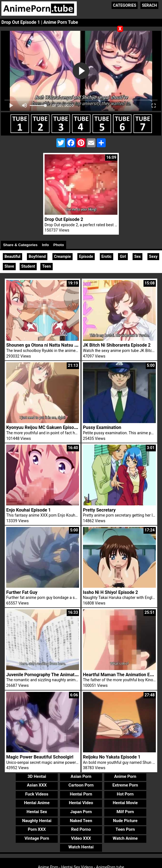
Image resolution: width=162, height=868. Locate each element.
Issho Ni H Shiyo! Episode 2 (110, 592)
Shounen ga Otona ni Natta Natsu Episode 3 (50, 345)
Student (28, 266)
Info (45, 245)
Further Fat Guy (22, 592)
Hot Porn (125, 794)
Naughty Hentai (37, 821)
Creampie (63, 256)
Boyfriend (37, 256)
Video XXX (81, 838)
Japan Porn (81, 812)
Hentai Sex (37, 812)
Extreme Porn (125, 785)
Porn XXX (37, 829)
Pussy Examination (102, 427)
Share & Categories (20, 245)
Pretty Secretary (99, 510)
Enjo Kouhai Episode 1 (28, 510)
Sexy (153, 256)
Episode (86, 256)
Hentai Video (81, 803)
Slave (9, 266)
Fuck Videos (37, 794)
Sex (137, 256)
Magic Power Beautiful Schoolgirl (40, 757)
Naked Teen (81, 821)
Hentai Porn (81, 794)
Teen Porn (125, 829)
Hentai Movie (125, 803)
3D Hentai (37, 776)
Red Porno (81, 829)
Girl (123, 256)
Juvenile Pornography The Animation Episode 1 (54, 675)
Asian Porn (81, 776)
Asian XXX (37, 785)
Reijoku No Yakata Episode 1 (112, 757)
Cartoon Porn (81, 785)
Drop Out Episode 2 (64, 219)
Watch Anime (125, 838)
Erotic (107, 256)
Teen (46, 266)
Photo (59, 245)
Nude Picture (125, 821)
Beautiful (12, 256)
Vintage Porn (37, 838)
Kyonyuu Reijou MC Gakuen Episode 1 (44, 427)
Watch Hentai (81, 847)
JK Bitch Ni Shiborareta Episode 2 (117, 345)
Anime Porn (125, 776)
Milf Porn (125, 812)
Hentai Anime (37, 803)
